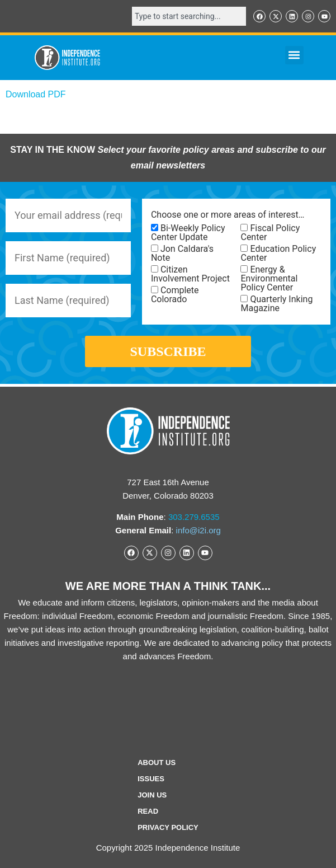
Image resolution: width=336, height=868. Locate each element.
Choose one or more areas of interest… (228, 215)
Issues (151, 779)
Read (148, 811)
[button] (294, 55)
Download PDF (36, 94)
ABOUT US (157, 763)
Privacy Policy (168, 827)
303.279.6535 (194, 517)
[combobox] (189, 16)
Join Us (152, 795)
